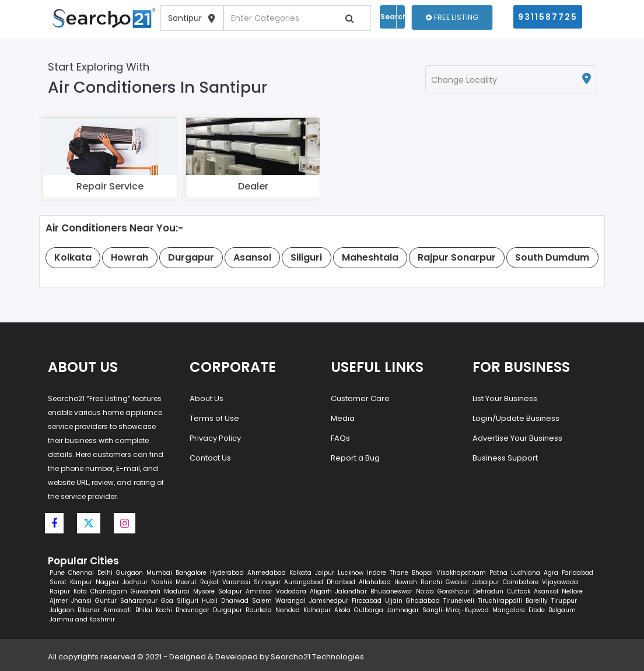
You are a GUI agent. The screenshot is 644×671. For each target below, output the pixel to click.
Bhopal (422, 573)
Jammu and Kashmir (82, 619)
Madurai (177, 591)
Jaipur (325, 573)
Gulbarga (369, 610)
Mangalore (509, 610)
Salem (262, 601)
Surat (58, 582)
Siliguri (188, 601)
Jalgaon (62, 610)
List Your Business (505, 398)
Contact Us (210, 458)
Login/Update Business (516, 418)
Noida (425, 591)
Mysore (204, 591)
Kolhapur (317, 610)
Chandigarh (109, 591)
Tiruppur (564, 601)
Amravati (118, 610)
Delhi (105, 573)
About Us (206, 398)
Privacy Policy (215, 438)
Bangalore (191, 573)
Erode (537, 610)
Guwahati (146, 591)
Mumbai (159, 573)
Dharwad (235, 601)
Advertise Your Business (517, 438)
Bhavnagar (192, 610)
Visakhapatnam (461, 573)
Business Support (505, 458)
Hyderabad (227, 573)
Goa (167, 601)
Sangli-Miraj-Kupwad (456, 610)
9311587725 (548, 17)
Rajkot (209, 582)
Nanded (288, 610)
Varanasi (236, 582)
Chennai (81, 573)
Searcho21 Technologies (317, 657)
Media (343, 418)
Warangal (290, 601)
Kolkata (300, 573)
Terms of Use (214, 418)
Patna (498, 573)
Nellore (572, 591)
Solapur (230, 591)
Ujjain (394, 601)
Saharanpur (139, 601)
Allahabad (375, 582)
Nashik (162, 582)
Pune (57, 573)
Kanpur (81, 582)
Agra (551, 573)
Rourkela (259, 610)
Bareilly (537, 601)
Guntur (106, 601)
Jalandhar (351, 591)
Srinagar (267, 582)
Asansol (546, 591)
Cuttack (519, 591)
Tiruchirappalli (500, 601)
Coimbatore (521, 582)
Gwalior (457, 582)
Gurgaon (129, 573)
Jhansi (81, 601)
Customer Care (360, 398)
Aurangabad (304, 582)
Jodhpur (135, 582)
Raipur (60, 591)
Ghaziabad (423, 601)
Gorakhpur (454, 591)
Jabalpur (486, 582)
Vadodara (291, 591)
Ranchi (431, 582)
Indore (377, 573)
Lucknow (351, 573)
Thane (399, 573)
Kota (80, 591)
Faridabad (577, 573)
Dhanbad (341, 582)
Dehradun (488, 591)
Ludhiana (526, 573)
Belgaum (562, 610)
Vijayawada (560, 582)
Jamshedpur (329, 601)
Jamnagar (403, 610)
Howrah (406, 582)
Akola (342, 610)
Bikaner (89, 610)
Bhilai (144, 610)
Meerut (186, 582)
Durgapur (228, 610)
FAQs (340, 438)
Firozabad (367, 601)
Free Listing (452, 17)
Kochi (164, 610)
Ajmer (59, 601)
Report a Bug (355, 458)
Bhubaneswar (391, 591)
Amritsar (259, 591)
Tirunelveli (459, 601)
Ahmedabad (267, 573)
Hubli (210, 601)
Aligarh (321, 591)
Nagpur (107, 582)
